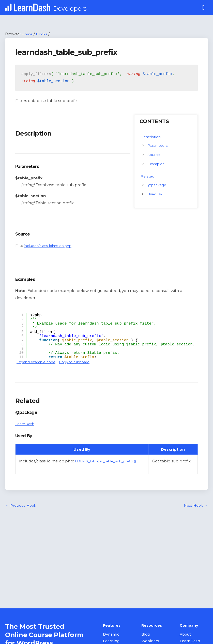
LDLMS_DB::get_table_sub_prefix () (109, 462)
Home (28, 34)
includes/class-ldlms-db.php (51, 246)
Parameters (159, 146)
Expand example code (39, 362)
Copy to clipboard (81, 362)
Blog (146, 635)
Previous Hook (22, 506)
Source (154, 155)
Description (152, 137)
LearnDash (26, 424)
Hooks (44, 34)
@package (158, 185)
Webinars (150, 641)
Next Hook (194, 506)
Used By (156, 194)
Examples (157, 164)
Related (148, 177)
